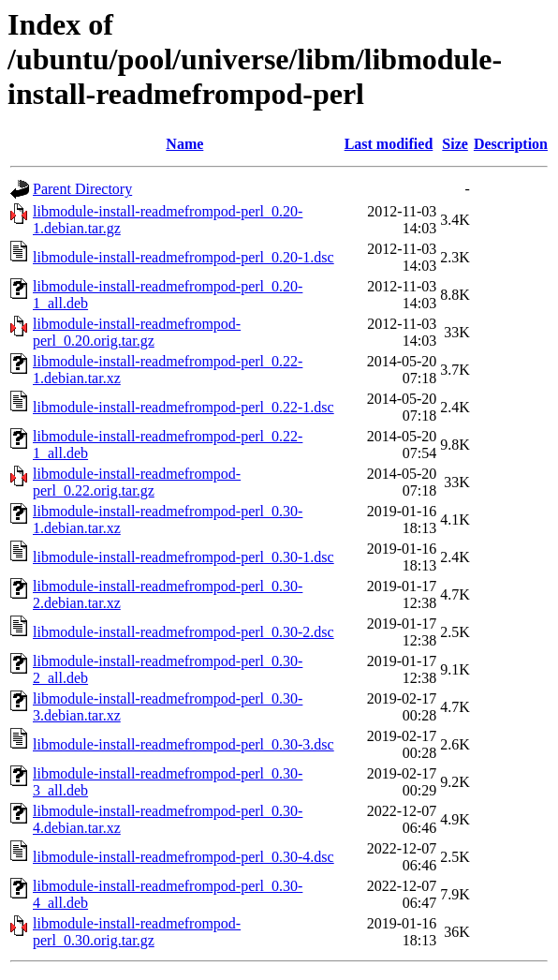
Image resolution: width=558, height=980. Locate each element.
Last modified (389, 144)
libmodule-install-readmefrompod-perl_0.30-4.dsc (184, 857)
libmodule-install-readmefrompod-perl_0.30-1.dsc (184, 557)
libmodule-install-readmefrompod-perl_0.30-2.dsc (184, 632)
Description (511, 144)
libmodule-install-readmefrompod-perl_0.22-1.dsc (184, 407)
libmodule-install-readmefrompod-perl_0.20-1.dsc (184, 257)
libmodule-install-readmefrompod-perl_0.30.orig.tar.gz (137, 932)
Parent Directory (82, 189)
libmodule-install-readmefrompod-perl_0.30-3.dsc (184, 744)
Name (184, 144)
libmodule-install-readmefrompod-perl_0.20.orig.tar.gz (137, 332)
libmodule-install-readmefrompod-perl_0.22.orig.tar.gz (137, 482)
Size (455, 144)
